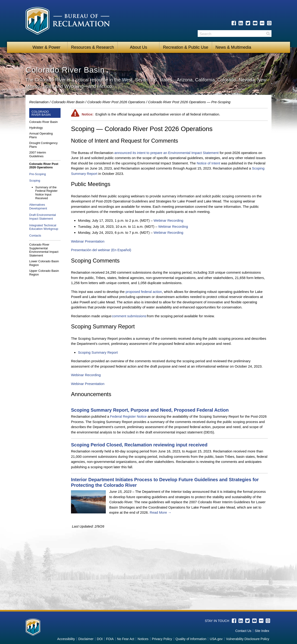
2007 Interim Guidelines (38, 154)
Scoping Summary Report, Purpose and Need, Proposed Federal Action (150, 410)
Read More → (160, 512)
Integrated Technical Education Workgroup (44, 227)
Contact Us (243, 631)
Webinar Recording (168, 220)
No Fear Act (126, 639)
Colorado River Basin (68, 102)
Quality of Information (191, 639)
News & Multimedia (233, 47)
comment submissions (129, 316)
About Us (139, 47)
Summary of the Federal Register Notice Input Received (46, 193)
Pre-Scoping (38, 174)
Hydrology (36, 128)
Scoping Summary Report (98, 352)
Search (268, 34)
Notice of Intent (208, 163)
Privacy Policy (162, 639)
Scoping (35, 181)
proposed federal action (144, 292)
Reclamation (39, 102)
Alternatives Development (38, 207)
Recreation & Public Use (186, 47)
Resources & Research (92, 47)
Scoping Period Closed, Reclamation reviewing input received (139, 445)
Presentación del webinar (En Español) (101, 250)
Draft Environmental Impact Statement (43, 217)
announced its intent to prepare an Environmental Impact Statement (166, 153)
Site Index (262, 631)
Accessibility (66, 639)
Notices (143, 639)
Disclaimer (86, 639)
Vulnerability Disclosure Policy (248, 639)
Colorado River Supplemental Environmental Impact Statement (44, 250)
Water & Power (46, 47)
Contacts (35, 235)
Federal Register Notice (128, 416)
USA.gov (216, 639)
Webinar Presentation (88, 241)
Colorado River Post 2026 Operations (116, 102)
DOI (100, 639)
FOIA (110, 639)
